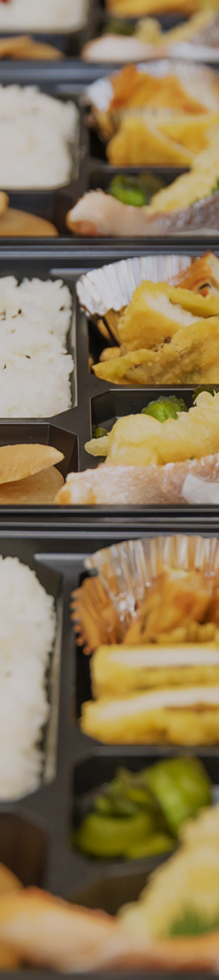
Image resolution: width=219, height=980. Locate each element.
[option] (109, 490)
